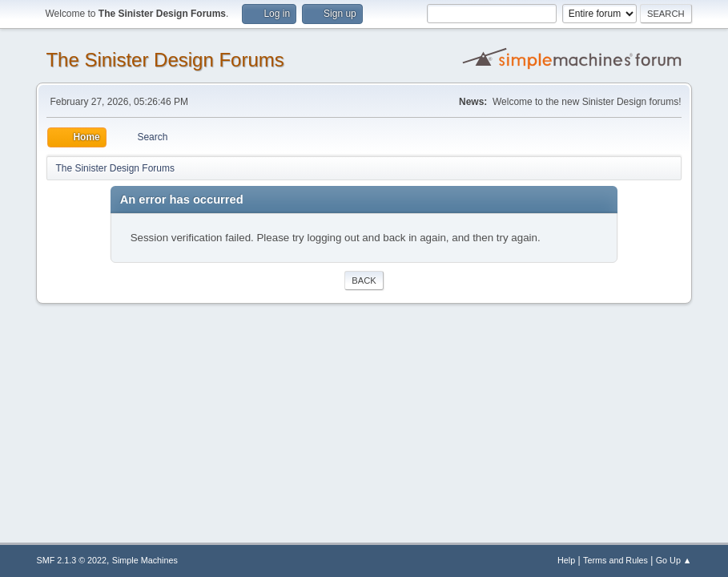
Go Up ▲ (674, 560)
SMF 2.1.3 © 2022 (71, 560)
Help (566, 560)
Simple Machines (145, 560)
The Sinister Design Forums (165, 60)
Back (364, 280)
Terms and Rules (615, 560)
